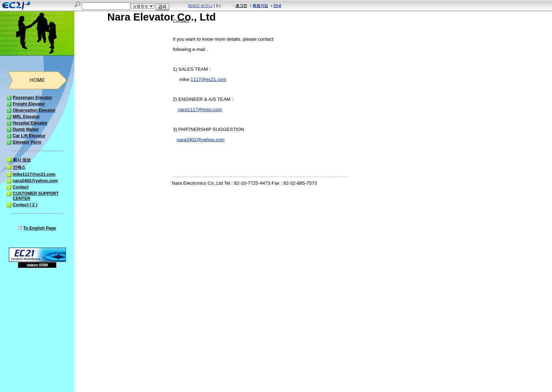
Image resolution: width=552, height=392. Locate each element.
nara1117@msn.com (200, 109)
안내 (277, 6)
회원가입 (260, 6)
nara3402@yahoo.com (201, 140)
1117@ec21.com (208, 79)
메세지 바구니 (200, 6)
